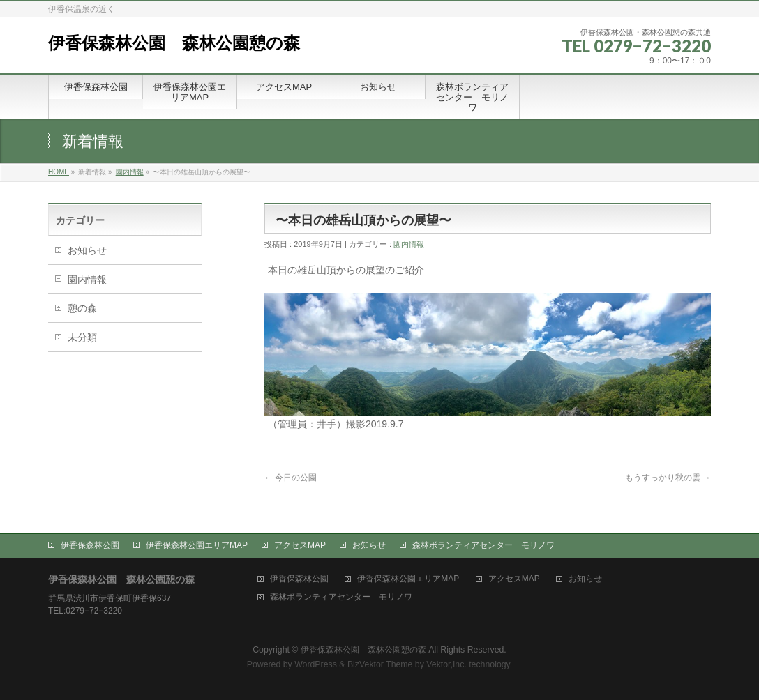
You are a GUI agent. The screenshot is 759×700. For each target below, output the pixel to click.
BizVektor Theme (380, 664)
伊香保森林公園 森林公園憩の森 (174, 43)
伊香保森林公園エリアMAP (197, 545)
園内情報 (130, 172)
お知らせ (87, 250)
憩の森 (82, 308)
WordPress (316, 664)
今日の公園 (291, 478)
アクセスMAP (300, 545)
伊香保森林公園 (90, 545)
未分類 (82, 337)
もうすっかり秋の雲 (668, 478)
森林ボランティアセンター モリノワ (483, 545)
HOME (59, 172)
